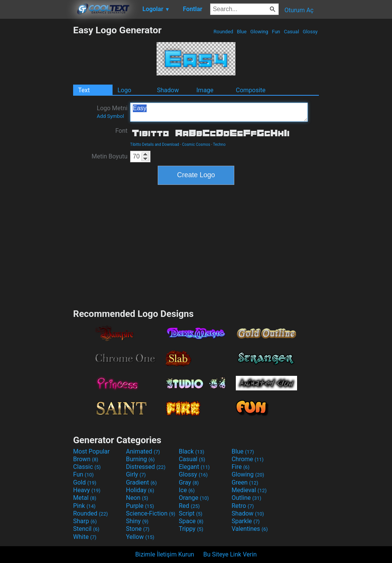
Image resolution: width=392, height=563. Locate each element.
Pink (84, 506)
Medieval (249, 490)
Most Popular (91, 451)
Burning (140, 459)
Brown (86, 459)
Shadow (168, 90)
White (85, 537)
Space (191, 521)
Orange (194, 498)
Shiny (137, 521)
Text (84, 90)
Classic (87, 467)
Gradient (141, 482)
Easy (219, 112)
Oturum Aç (299, 10)
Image (205, 90)
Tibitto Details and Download (155, 144)
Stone (138, 529)
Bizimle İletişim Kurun (165, 554)
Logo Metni (112, 112)
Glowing (259, 32)
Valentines (250, 529)
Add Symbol (110, 116)
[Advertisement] (36, 139)
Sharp (85, 521)
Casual (291, 32)
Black (192, 451)
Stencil (86, 529)
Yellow (140, 537)
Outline (247, 498)
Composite (251, 90)
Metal (85, 498)
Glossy (310, 32)
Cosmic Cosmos (196, 144)
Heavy (87, 490)
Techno (219, 144)
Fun (276, 32)
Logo (124, 90)
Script (191, 513)
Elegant (194, 467)
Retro (243, 506)
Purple (140, 506)
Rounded (224, 32)
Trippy (191, 529)
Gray (189, 482)
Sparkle (246, 521)
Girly (136, 474)
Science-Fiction (151, 513)
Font (121, 131)
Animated (143, 451)
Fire (241, 467)
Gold (85, 482)
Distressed (146, 467)
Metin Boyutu (109, 156)
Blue (242, 32)
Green (245, 482)
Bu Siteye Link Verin (230, 554)
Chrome (248, 459)
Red (189, 506)
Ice (187, 490)
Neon (137, 498)
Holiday (140, 490)
